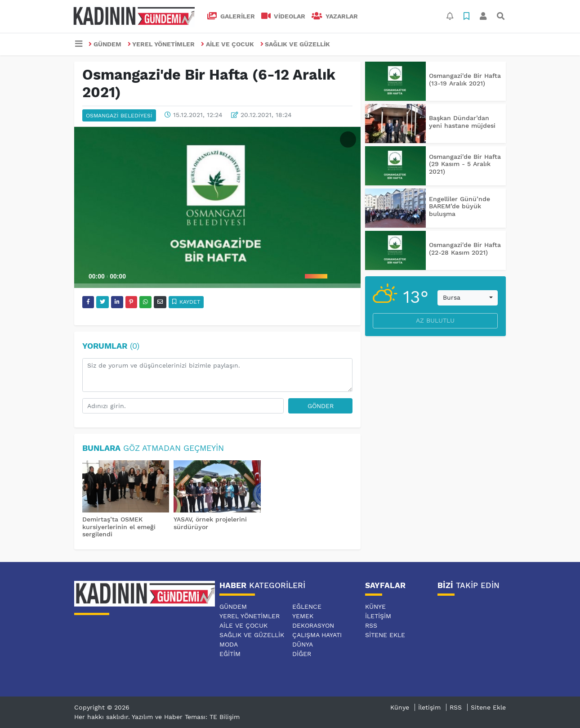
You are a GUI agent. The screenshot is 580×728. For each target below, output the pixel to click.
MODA (229, 644)
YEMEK (303, 616)
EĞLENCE (307, 607)
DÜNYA (303, 644)
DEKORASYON (313, 625)
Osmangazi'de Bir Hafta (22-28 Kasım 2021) (465, 249)
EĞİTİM (230, 654)
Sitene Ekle (385, 635)
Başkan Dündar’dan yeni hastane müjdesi (462, 122)
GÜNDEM (105, 44)
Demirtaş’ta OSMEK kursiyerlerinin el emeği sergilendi (119, 527)
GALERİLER (231, 16)
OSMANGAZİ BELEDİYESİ (119, 116)
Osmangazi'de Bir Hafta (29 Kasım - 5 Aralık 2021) (465, 164)
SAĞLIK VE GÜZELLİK (295, 44)
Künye (375, 607)
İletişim (378, 616)
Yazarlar (335, 16)
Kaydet (186, 302)
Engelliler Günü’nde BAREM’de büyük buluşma (460, 207)
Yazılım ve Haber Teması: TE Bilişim (186, 717)
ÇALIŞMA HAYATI (317, 635)
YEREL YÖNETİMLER (161, 44)
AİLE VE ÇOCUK (228, 44)
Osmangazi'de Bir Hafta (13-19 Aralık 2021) (465, 79)
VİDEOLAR (283, 16)
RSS (371, 625)
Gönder (321, 406)
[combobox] (468, 298)
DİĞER (302, 654)
